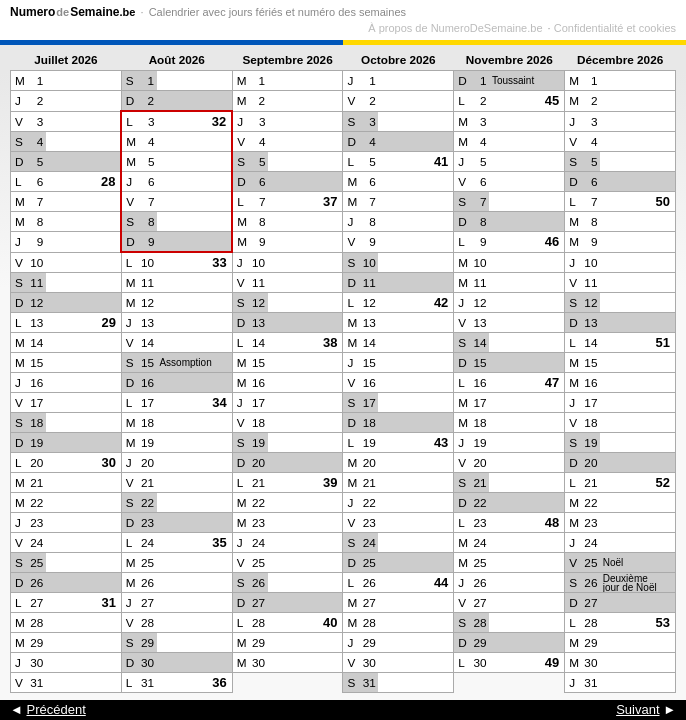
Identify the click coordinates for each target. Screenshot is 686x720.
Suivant (637, 709)
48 (552, 522)
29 (108, 322)
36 (219, 682)
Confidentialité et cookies (615, 28)
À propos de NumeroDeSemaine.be (455, 28)
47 (552, 382)
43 (441, 442)
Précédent (55, 709)
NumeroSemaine (72, 12)
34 (219, 402)
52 (663, 482)
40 (330, 622)
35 (219, 542)
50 (663, 201)
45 (552, 100)
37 (330, 201)
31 (108, 602)
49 (552, 662)
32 (219, 121)
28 (108, 181)
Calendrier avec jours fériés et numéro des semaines (277, 12)
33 (219, 262)
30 (108, 462)
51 (663, 342)
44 (441, 582)
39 (330, 482)
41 (441, 161)
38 (330, 342)
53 (663, 622)
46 (552, 241)
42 (441, 302)
